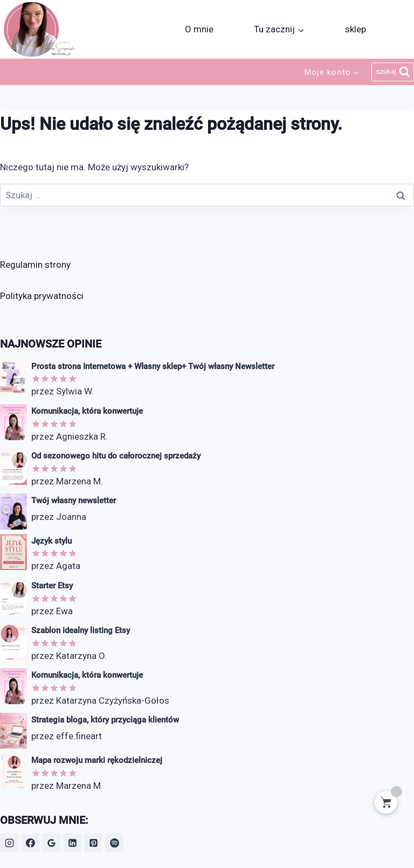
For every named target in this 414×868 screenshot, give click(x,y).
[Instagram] (9, 843)
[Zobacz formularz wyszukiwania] (393, 72)
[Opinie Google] (51, 843)
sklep (356, 29)
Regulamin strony (35, 265)
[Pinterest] (93, 843)
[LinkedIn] (72, 843)
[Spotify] (114, 843)
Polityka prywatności (42, 296)
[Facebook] (30, 843)
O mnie (199, 29)
